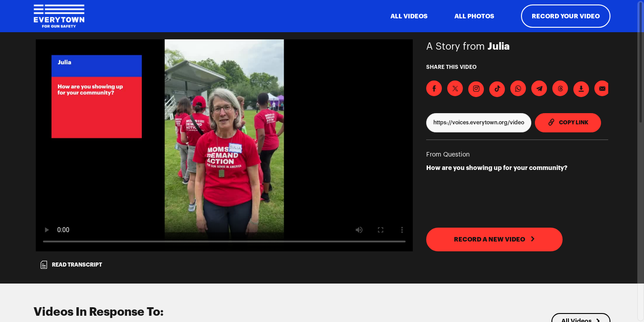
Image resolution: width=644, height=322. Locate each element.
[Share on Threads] (560, 88)
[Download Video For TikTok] (497, 89)
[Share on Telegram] (539, 88)
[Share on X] (455, 88)
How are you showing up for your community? (497, 168)
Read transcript (71, 265)
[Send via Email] (602, 88)
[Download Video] (581, 89)
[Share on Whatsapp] (518, 88)
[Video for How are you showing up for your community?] (224, 145)
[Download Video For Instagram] (476, 89)
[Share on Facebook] (434, 88)
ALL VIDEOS (409, 16)
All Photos (474, 16)
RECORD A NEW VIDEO (495, 239)
